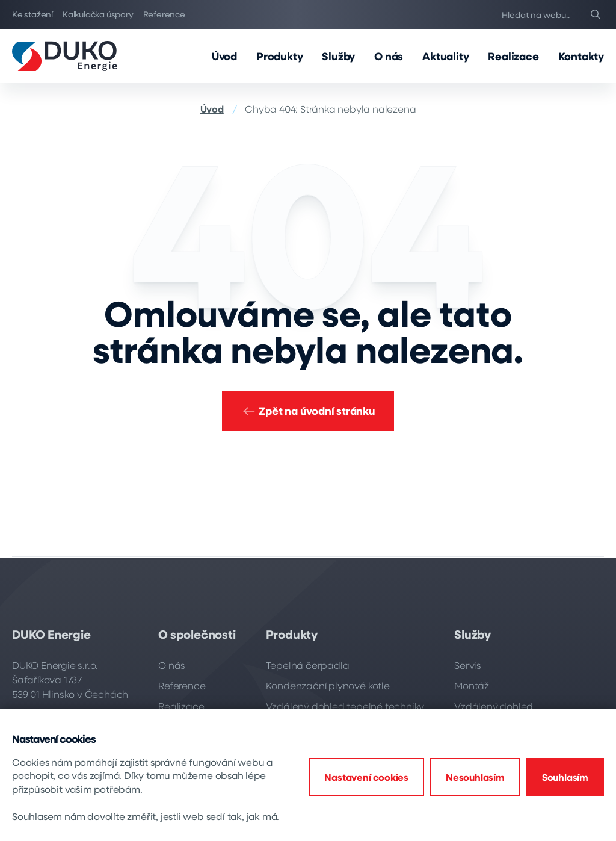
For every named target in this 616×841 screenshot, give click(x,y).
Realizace (513, 56)
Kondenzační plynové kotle (328, 685)
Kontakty (581, 56)
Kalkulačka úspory (98, 14)
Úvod (224, 56)
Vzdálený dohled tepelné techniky (345, 706)
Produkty (279, 56)
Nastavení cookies (366, 777)
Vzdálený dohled (494, 706)
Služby (338, 56)
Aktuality (445, 56)
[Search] (596, 14)
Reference (164, 14)
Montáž (472, 685)
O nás (389, 56)
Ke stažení (32, 14)
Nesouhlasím (475, 777)
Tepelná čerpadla (308, 665)
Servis (468, 665)
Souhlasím (565, 777)
